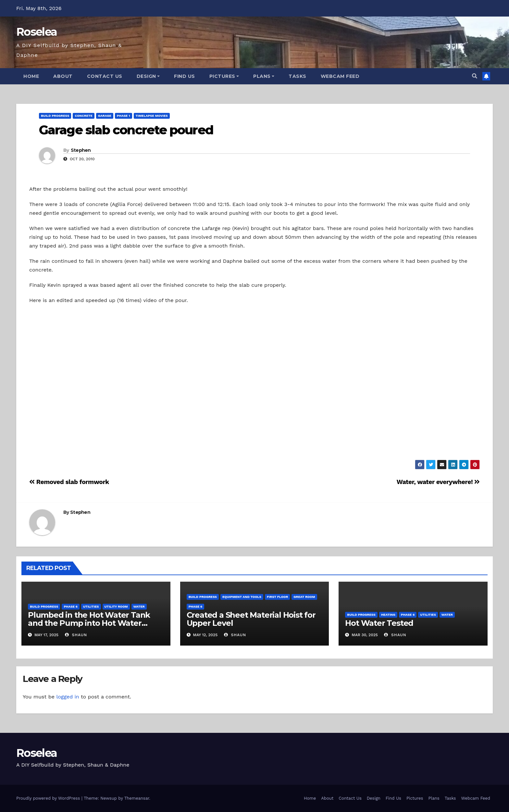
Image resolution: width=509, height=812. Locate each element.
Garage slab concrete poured (126, 130)
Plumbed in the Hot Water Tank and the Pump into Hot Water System (89, 623)
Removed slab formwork (69, 482)
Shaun (76, 635)
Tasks (298, 76)
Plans (264, 76)
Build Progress (55, 116)
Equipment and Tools (242, 597)
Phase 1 (124, 116)
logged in (68, 697)
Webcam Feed (340, 76)
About (63, 76)
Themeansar (137, 798)
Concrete (83, 116)
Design (148, 76)
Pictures (224, 76)
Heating (388, 615)
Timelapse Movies (152, 116)
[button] (475, 76)
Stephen (81, 150)
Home (31, 76)
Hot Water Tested (379, 623)
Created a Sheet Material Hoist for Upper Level (251, 619)
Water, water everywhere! (438, 482)
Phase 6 (71, 606)
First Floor (277, 597)
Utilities (91, 606)
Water (139, 606)
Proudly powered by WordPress (49, 798)
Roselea (37, 32)
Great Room (304, 597)
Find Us (185, 76)
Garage (105, 116)
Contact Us (105, 76)
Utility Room (116, 606)
